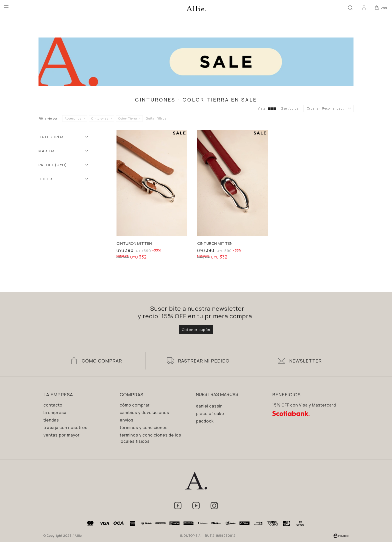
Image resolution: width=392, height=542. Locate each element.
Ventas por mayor (62, 435)
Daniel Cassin (209, 406)
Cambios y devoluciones (144, 412)
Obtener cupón (196, 330)
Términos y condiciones (144, 427)
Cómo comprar (135, 405)
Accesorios (73, 118)
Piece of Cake (210, 413)
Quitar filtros (156, 118)
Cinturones (100, 118)
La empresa (55, 412)
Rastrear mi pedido (204, 361)
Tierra (128, 118)
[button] (349, 7)
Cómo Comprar (102, 361)
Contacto (53, 405)
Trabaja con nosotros (65, 427)
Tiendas (51, 420)
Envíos (127, 420)
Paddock (205, 421)
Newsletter (305, 361)
